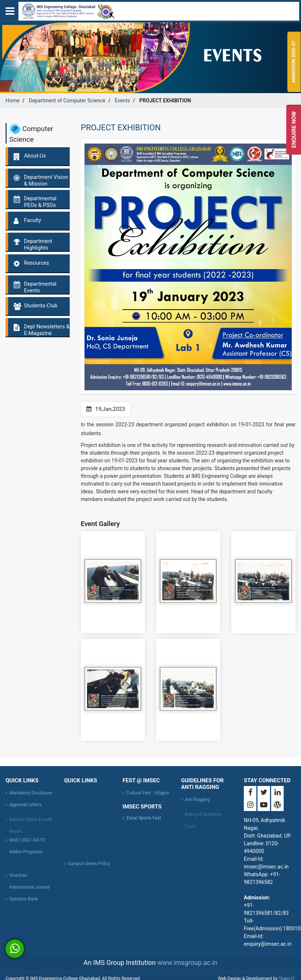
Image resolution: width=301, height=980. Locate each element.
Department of (67, 101)
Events (122, 101)
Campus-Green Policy (89, 867)
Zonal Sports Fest (143, 818)
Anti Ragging (197, 803)
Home (13, 101)
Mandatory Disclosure (31, 796)
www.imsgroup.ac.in (187, 963)
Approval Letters (25, 808)
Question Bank (23, 902)
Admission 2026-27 (294, 62)
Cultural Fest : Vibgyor (148, 796)
